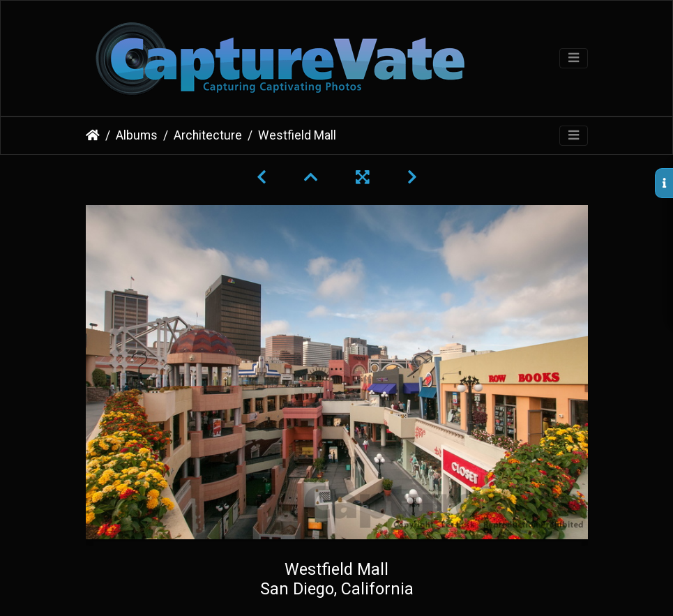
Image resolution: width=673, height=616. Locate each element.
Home (93, 135)
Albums (137, 135)
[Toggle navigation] (574, 58)
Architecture (208, 135)
